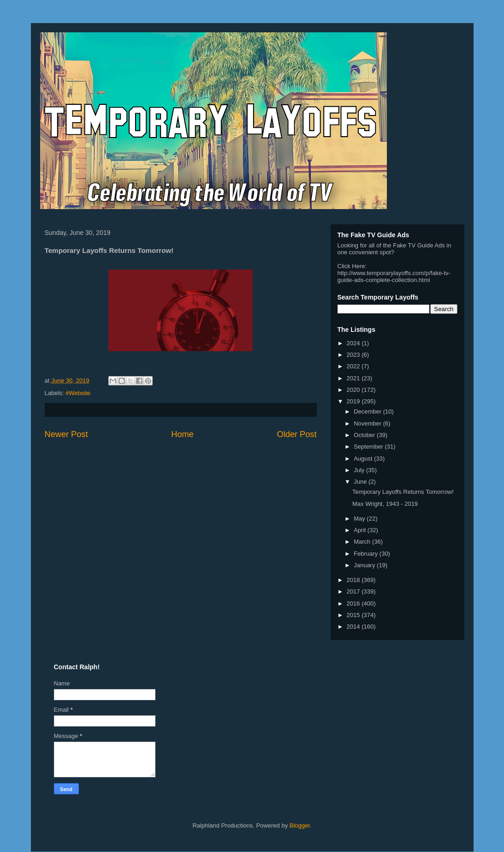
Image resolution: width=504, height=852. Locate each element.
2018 (354, 580)
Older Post (297, 434)
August (364, 459)
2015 (354, 615)
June (361, 482)
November (368, 423)
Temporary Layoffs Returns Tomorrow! (403, 492)
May (360, 519)
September (369, 447)
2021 (354, 378)
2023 (354, 355)
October (365, 435)
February (367, 554)
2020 (354, 390)
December (368, 411)
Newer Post (66, 434)
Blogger (300, 825)
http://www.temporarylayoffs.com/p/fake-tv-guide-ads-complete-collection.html (394, 276)
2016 (354, 603)
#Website (78, 393)
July (360, 470)
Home (182, 434)
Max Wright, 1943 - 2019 (385, 504)
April (361, 530)
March (363, 542)
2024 (354, 343)
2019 (354, 401)
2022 (354, 366)
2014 (354, 627)
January (365, 565)
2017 (354, 591)
